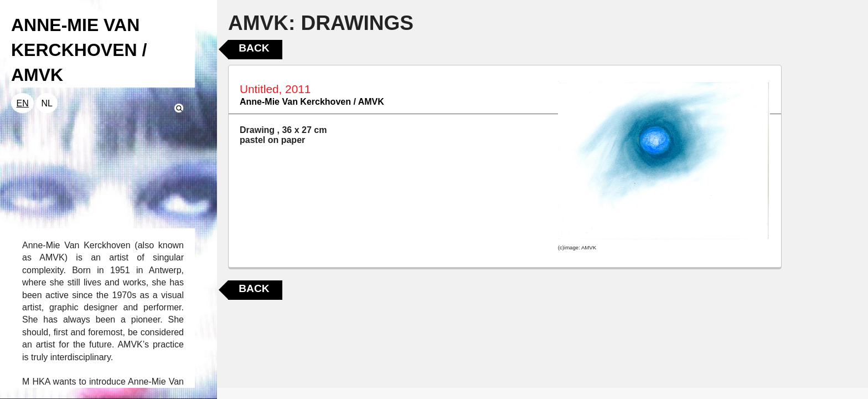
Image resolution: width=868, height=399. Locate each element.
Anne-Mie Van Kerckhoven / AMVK (312, 102)
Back (254, 48)
